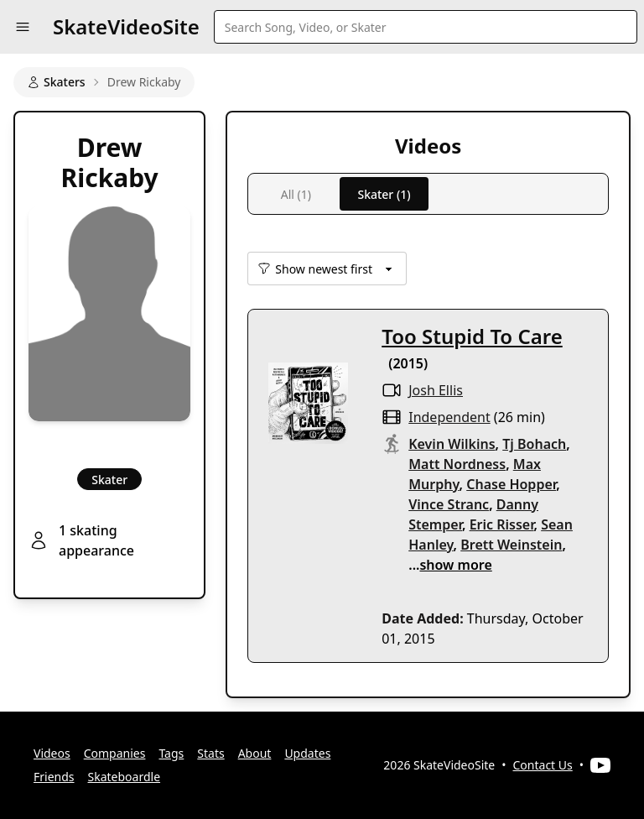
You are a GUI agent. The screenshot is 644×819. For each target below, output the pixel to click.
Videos (52, 753)
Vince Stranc (449, 504)
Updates (307, 753)
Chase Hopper (511, 484)
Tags (171, 753)
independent (449, 417)
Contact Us (543, 765)
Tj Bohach (534, 444)
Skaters (56, 82)
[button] (23, 27)
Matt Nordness (457, 464)
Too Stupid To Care (472, 336)
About (255, 753)
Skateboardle (125, 777)
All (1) (296, 194)
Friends (54, 777)
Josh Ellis (436, 390)
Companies (115, 753)
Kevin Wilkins (452, 444)
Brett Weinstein (511, 545)
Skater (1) (384, 194)
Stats (210, 753)
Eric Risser (502, 524)
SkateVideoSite (126, 26)
